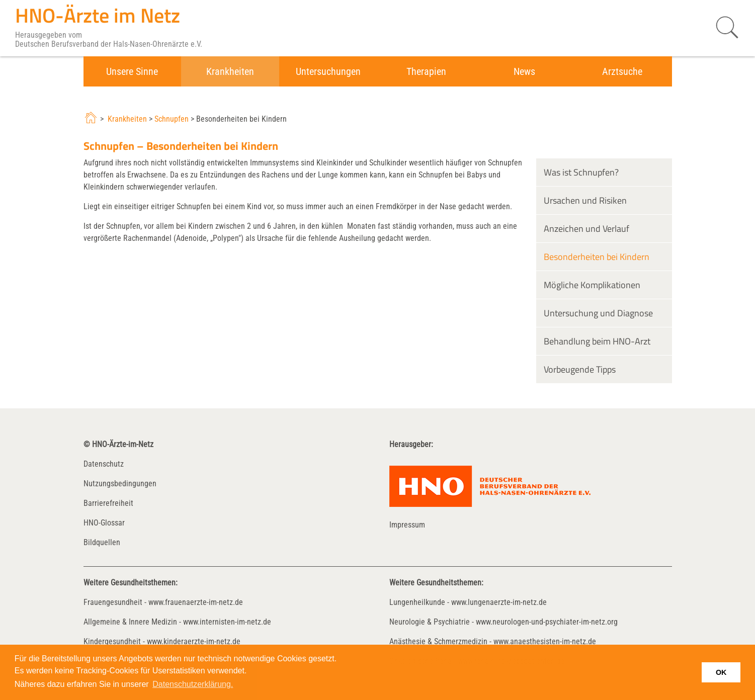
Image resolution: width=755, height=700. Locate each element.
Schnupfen (172, 119)
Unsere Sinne (132, 71)
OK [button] (721, 672)
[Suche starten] (722, 28)
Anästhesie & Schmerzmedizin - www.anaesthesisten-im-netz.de (493, 641)
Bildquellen (102, 542)
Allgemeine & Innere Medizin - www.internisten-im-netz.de (177, 622)
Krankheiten (230, 71)
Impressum (407, 525)
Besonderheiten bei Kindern (597, 257)
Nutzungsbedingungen (120, 484)
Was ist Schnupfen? (581, 172)
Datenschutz (104, 464)
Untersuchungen (328, 71)
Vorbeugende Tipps (580, 369)
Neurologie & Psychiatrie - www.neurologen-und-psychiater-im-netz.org (504, 622)
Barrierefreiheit (108, 503)
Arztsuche (622, 71)
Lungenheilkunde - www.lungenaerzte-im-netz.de (468, 602)
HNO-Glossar (104, 523)
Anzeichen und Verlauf (586, 229)
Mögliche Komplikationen (592, 285)
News (524, 71)
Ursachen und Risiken (585, 200)
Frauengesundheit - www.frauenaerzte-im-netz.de (163, 602)
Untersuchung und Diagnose (598, 313)
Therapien (426, 71)
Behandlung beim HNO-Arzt (597, 341)
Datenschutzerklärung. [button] (193, 684)
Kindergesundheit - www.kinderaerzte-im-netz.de (162, 641)
